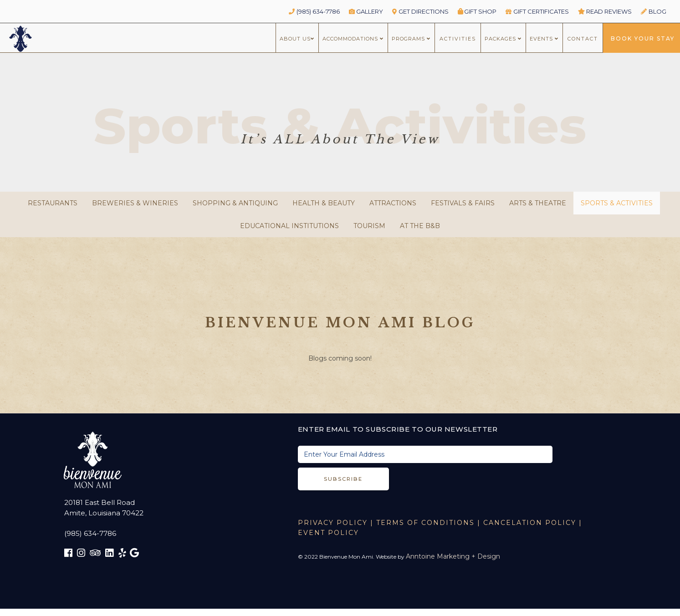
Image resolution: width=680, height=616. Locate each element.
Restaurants (53, 203)
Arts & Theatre (538, 203)
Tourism (369, 226)
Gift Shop (477, 11)
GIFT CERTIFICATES (537, 11)
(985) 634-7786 (314, 11)
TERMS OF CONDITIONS (425, 523)
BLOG (654, 11)
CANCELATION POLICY (530, 523)
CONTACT (583, 39)
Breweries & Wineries (135, 203)
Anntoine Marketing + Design (453, 556)
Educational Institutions (289, 226)
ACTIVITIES (458, 39)
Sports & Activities (617, 203)
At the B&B (420, 226)
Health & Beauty (324, 203)
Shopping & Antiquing (235, 203)
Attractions (393, 203)
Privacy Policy (333, 523)
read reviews (605, 11)
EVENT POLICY (328, 533)
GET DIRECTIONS (420, 11)
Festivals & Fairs (463, 203)
